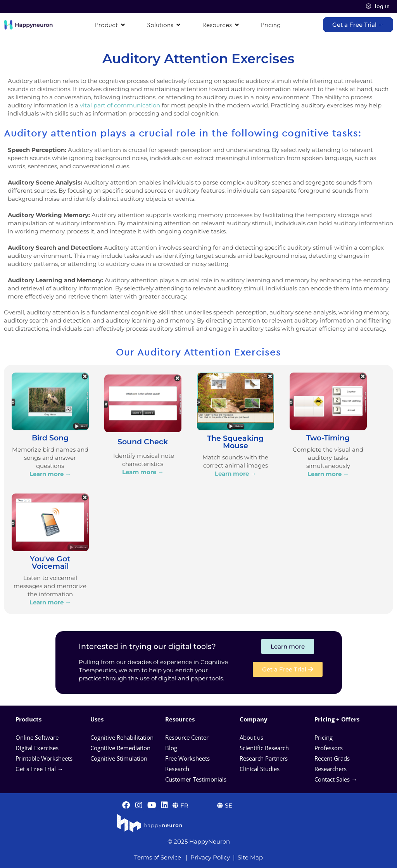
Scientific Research (264, 748)
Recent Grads (333, 758)
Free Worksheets (188, 758)
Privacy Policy (210, 857)
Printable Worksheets (44, 758)
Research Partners (264, 758)
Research (177, 769)
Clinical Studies (260, 769)
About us (251, 737)
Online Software (37, 737)
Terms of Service (158, 857)
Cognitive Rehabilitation (122, 737)
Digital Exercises (37, 748)
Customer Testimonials (196, 779)
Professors (329, 748)
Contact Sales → (336, 779)
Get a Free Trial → (39, 769)
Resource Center (187, 737)
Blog (172, 748)
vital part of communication (120, 105)
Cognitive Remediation (120, 748)
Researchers (331, 769)
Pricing (324, 737)
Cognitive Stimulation (119, 758)
